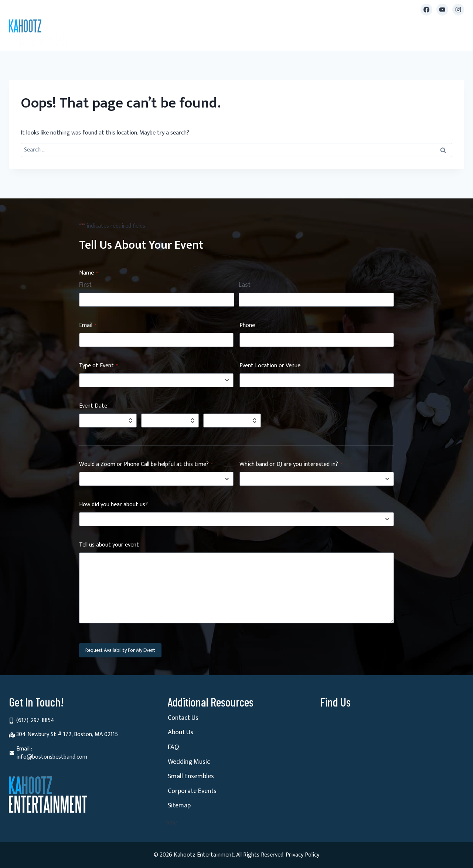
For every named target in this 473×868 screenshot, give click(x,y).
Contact (449, 35)
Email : (24, 749)
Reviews (346, 35)
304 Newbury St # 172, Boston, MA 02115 (67, 734)
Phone (247, 326)
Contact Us (183, 718)
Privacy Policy (302, 855)
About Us (181, 732)
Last (245, 285)
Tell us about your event (109, 545)
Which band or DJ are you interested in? (291, 465)
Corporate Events (192, 791)
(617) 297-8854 (49, 9)
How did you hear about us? (113, 505)
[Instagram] (458, 10)
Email (88, 326)
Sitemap (179, 806)
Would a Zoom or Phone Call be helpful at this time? (146, 465)
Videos (317, 35)
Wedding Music (189, 762)
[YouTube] (442, 10)
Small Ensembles (222, 35)
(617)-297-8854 (35, 720)
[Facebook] (426, 10)
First (85, 285)
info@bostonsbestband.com (136, 9)
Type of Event (98, 366)
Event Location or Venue (270, 366)
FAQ (173, 747)
